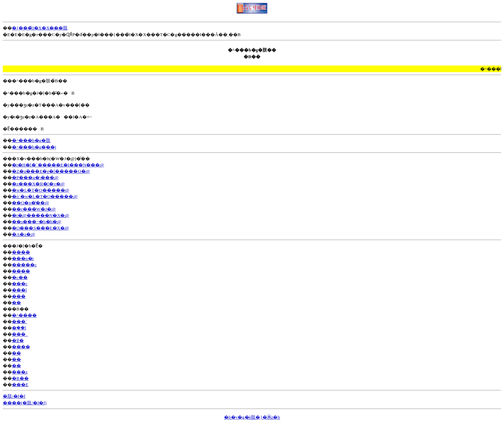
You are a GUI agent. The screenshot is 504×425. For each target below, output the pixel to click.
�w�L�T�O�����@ (41, 190)
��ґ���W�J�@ (34, 209)
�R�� (20, 378)
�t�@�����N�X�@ (40, 215)
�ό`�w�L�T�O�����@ (45, 196)
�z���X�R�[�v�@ (38, 184)
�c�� (20, 277)
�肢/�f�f (14, 396)
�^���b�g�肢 (31, 140)
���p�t (23, 258)
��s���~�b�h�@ (37, 222)
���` (19, 321)
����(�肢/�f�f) (25, 403)
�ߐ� (18, 340)
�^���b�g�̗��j (34, 147)
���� (21, 252)
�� (16, 303)
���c (20, 284)
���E (20, 385)
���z (20, 372)
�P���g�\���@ (35, 177)
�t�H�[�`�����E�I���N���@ (58, 165)
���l (19, 290)
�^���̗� (24, 315)
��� (19, 296)
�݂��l (19, 328)
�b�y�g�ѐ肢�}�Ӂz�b (252, 417)
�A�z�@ (23, 234)
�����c (24, 265)
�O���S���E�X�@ (40, 228)
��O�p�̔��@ (30, 203)
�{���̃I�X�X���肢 (40, 28)
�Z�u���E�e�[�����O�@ (51, 171)
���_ (20, 334)
